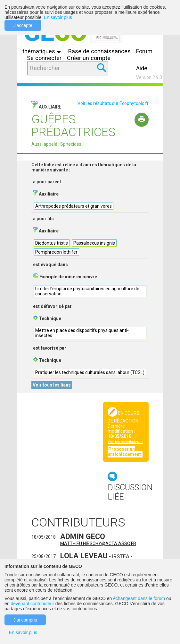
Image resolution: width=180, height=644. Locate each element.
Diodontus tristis (52, 243)
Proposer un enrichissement (125, 452)
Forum (144, 51)
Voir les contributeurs (125, 442)
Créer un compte (89, 58)
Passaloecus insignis (94, 243)
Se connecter (44, 58)
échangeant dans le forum (139, 598)
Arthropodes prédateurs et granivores (74, 206)
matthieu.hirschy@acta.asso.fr (98, 544)
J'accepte (23, 25)
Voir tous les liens (52, 385)
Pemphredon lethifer (56, 252)
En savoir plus (58, 17)
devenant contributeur (32, 604)
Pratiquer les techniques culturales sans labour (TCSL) (90, 372)
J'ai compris (25, 620)
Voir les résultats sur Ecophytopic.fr (113, 103)
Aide (142, 68)
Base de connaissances (99, 51)
